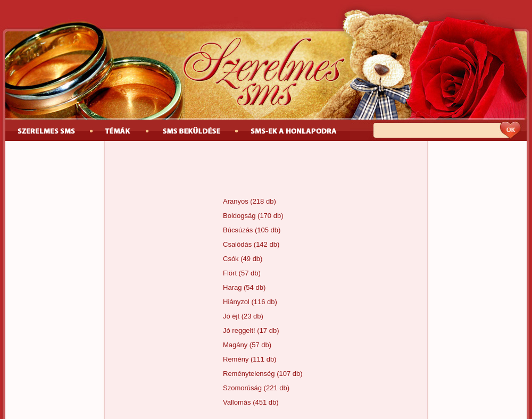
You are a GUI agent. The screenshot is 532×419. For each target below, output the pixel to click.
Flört (230, 273)
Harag (232, 287)
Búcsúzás (238, 230)
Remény (236, 359)
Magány (235, 345)
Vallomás (237, 402)
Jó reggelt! (239, 330)
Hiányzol (236, 302)
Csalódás (237, 244)
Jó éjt (231, 316)
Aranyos (236, 201)
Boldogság (239, 216)
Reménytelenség (249, 374)
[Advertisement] (266, 170)
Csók (231, 259)
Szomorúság (242, 388)
